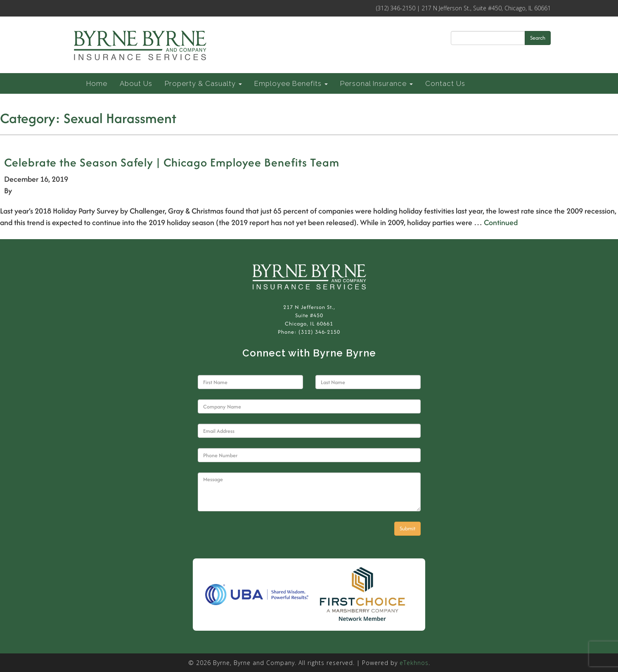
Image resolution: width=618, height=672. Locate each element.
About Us (136, 83)
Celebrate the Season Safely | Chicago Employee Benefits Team (172, 162)
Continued (501, 222)
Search (538, 38)
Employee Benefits (291, 83)
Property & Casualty (203, 83)
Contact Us (445, 83)
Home (97, 83)
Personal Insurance (376, 83)
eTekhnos (414, 663)
